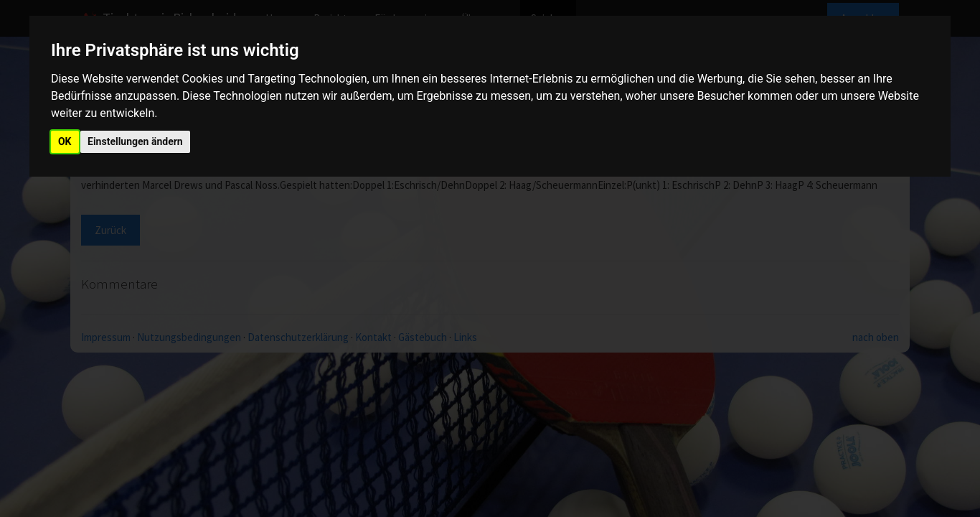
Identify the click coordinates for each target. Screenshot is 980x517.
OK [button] (65, 141)
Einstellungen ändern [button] (135, 141)
